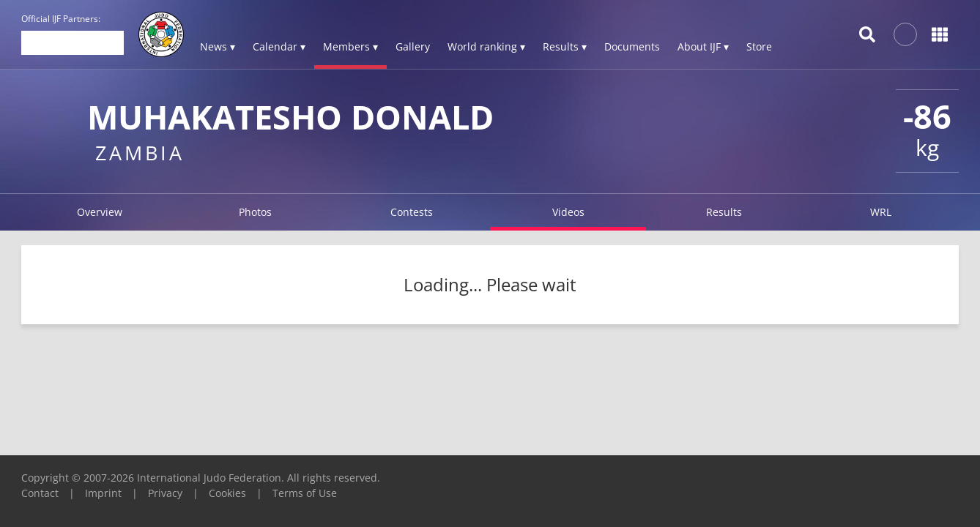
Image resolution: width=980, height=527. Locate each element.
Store (759, 46)
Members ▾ (350, 46)
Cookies (227, 493)
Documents (632, 46)
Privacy (165, 493)
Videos (568, 212)
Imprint (103, 493)
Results (724, 212)
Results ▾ (565, 46)
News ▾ (218, 46)
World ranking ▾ (486, 46)
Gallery (413, 46)
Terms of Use (305, 493)
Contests (412, 212)
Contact (40, 493)
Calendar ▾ (279, 46)
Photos (255, 212)
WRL (881, 212)
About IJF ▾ (703, 46)
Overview (100, 212)
